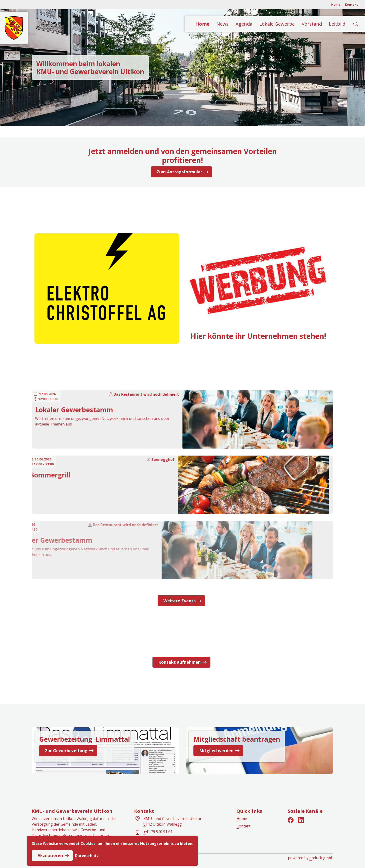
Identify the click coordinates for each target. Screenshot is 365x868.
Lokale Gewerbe (277, 24)
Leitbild (337, 24)
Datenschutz (87, 856)
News (223, 24)
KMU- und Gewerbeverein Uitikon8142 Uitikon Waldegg (173, 821)
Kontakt (351, 4)
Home (336, 4)
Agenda (244, 24)
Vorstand (312, 24)
